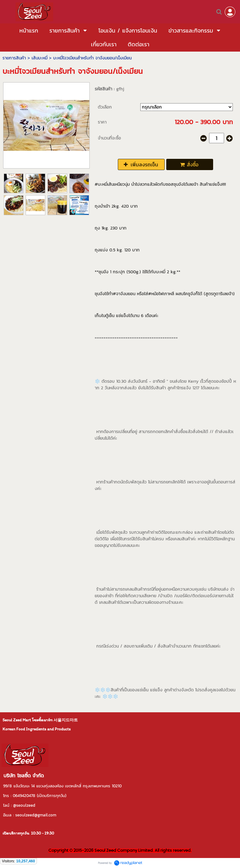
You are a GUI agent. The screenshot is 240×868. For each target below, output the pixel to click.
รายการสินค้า (14, 58)
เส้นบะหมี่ (40, 58)
